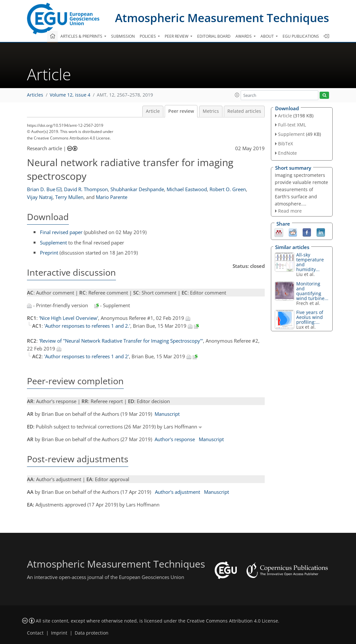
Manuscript (167, 414)
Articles (35, 95)
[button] (237, 95)
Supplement (53, 243)
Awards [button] (244, 36)
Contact (35, 633)
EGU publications (301, 36)
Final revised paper (61, 232)
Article (153, 111)
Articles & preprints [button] (82, 36)
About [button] (268, 36)
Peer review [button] (177, 36)
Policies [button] (148, 36)
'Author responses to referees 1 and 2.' (87, 326)
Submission (123, 36)
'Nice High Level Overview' (69, 318)
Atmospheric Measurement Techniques (222, 18)
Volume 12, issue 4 (70, 95)
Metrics (211, 111)
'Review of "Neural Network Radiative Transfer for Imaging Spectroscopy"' (121, 341)
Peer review (181, 111)
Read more (290, 211)
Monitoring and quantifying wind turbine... (312, 291)
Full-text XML (292, 125)
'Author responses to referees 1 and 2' (87, 356)
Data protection (92, 633)
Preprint (49, 253)
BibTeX (286, 144)
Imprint (59, 633)
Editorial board (214, 36)
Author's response (175, 439)
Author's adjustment (178, 492)
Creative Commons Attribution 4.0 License (232, 621)
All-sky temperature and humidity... (310, 262)
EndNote (287, 153)
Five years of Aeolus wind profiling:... (310, 317)
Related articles (244, 111)
